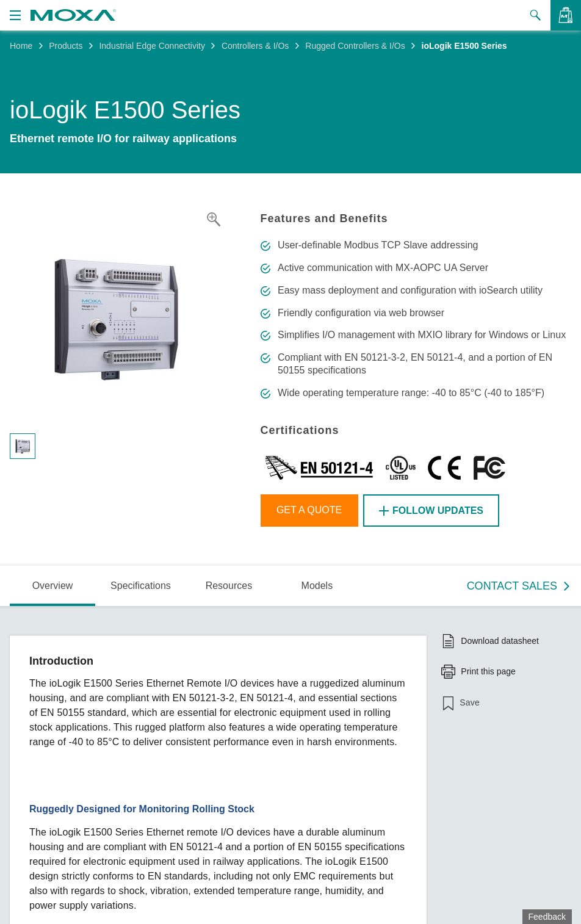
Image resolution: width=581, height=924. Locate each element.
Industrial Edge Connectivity (152, 46)
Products (66, 46)
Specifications (141, 586)
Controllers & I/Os (255, 46)
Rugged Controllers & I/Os (355, 46)
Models (317, 586)
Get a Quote (309, 510)
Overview (53, 586)
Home (21, 46)
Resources (229, 586)
